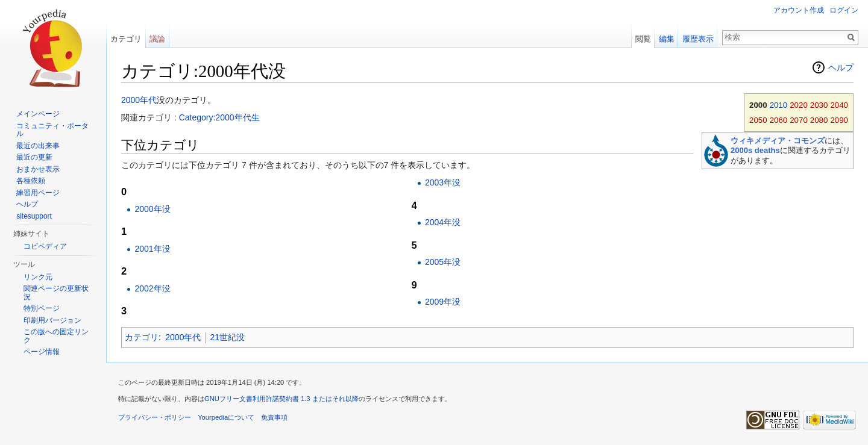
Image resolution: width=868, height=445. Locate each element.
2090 (839, 120)
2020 (799, 105)
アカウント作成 (799, 10)
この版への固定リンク (56, 336)
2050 (758, 120)
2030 (819, 105)
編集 (667, 39)
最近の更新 (34, 157)
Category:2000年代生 (219, 117)
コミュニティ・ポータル (52, 130)
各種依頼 (31, 181)
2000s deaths (755, 150)
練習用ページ (38, 193)
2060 (779, 120)
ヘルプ (841, 67)
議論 (157, 39)
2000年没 (152, 209)
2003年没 (443, 182)
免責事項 (274, 417)
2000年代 (139, 100)
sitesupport (34, 216)
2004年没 (443, 222)
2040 (839, 105)
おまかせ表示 (38, 169)
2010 (779, 105)
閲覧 (643, 39)
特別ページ (42, 308)
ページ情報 (42, 352)
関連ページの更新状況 (56, 293)
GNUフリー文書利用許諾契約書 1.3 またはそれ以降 (281, 399)
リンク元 (38, 277)
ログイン (844, 10)
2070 (799, 120)
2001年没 (152, 249)
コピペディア (45, 246)
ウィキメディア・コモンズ (778, 141)
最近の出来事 (38, 146)
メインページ (38, 114)
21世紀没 (227, 337)
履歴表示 (698, 39)
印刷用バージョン (52, 320)
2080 (819, 120)
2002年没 (152, 288)
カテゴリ (142, 337)
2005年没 (443, 262)
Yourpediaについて (226, 417)
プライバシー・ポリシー (155, 417)
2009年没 (443, 302)
